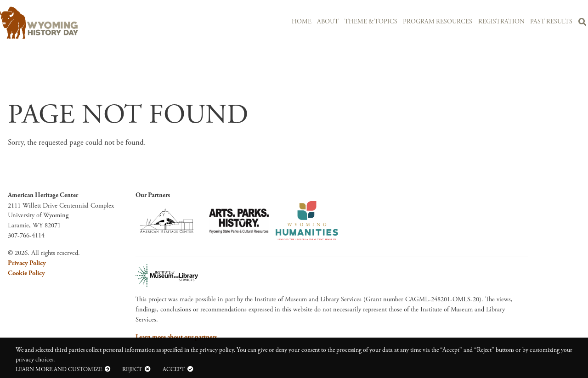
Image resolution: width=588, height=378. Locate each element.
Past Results (551, 22)
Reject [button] (132, 369)
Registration (501, 22)
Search (582, 23)
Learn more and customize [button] (59, 369)
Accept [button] (174, 369)
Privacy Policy (27, 263)
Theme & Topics (371, 22)
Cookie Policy (26, 273)
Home (302, 22)
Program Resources (438, 22)
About (328, 22)
